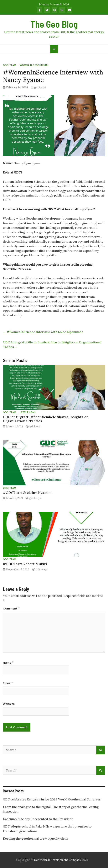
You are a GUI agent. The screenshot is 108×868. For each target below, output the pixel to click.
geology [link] (71, 223)
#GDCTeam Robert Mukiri (25, 564)
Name (8, 663)
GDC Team (9, 65)
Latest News (28, 412)
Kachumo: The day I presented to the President (38, 819)
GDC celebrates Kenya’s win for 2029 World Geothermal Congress (52, 799)
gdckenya (40, 87)
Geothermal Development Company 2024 (61, 860)
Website (9, 704)
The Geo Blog (54, 24)
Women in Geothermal (34, 65)
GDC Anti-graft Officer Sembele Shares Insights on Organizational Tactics (46, 419)
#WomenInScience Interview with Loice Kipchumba (43, 332)
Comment (11, 609)
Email (8, 683)
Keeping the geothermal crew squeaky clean (36, 838)
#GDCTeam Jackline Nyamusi (28, 493)
